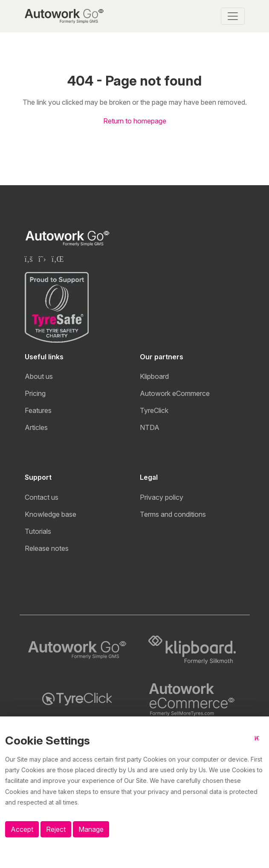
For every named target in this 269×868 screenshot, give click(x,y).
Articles (36, 427)
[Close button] (259, 744)
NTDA (150, 427)
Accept (22, 829)
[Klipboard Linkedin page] (58, 259)
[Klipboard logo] (192, 650)
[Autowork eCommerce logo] (192, 699)
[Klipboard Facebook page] (29, 259)
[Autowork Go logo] (77, 650)
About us (39, 376)
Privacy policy (162, 497)
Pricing (35, 393)
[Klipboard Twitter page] (42, 259)
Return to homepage (135, 121)
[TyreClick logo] (77, 699)
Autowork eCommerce (175, 393)
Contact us (42, 497)
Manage (91, 829)
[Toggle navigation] (233, 16)
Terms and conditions (173, 514)
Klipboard (154, 376)
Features (38, 410)
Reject (56, 829)
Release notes (47, 548)
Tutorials (38, 531)
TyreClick (154, 410)
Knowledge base (51, 514)
